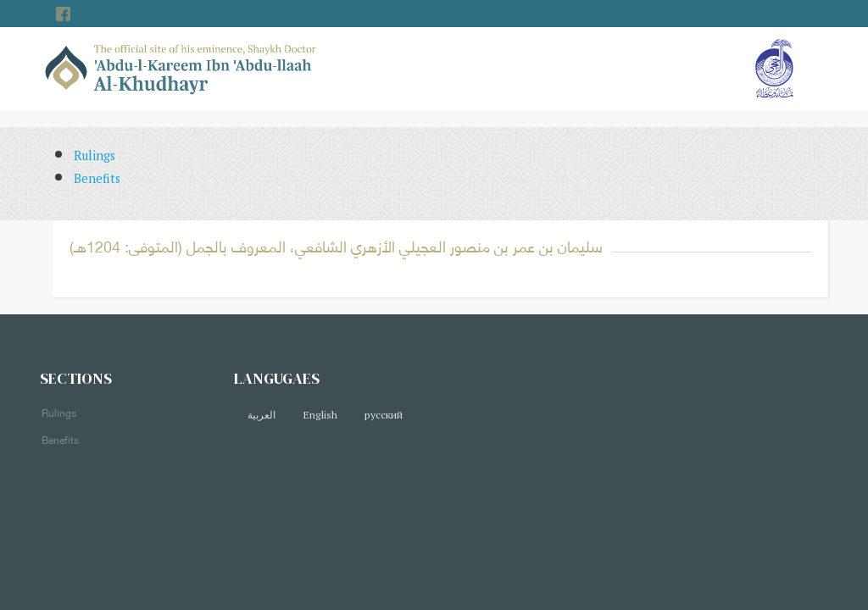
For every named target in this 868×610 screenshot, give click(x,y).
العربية (262, 415)
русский (384, 415)
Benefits (97, 178)
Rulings (95, 155)
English (320, 415)
